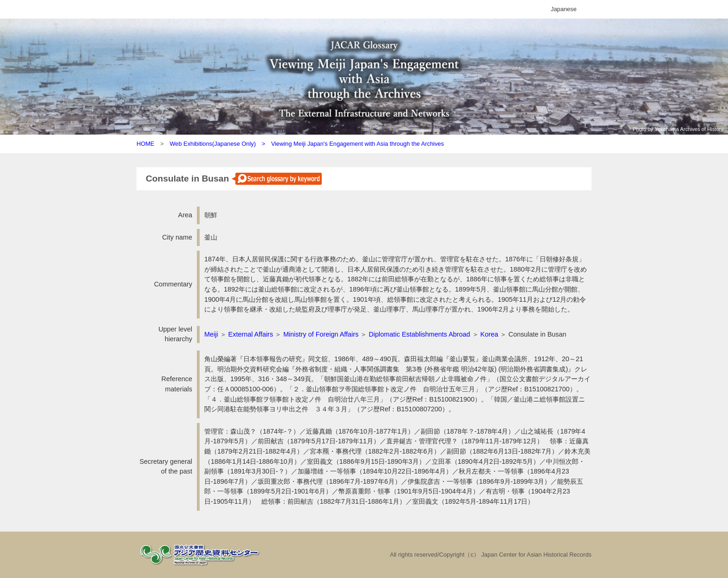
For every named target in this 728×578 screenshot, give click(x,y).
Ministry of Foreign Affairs (321, 334)
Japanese (564, 9)
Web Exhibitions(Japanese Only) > (220, 144)
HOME (145, 144)
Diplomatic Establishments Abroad (419, 334)
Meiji (211, 334)
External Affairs (251, 334)
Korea (489, 334)
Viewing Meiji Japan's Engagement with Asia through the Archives (357, 144)
